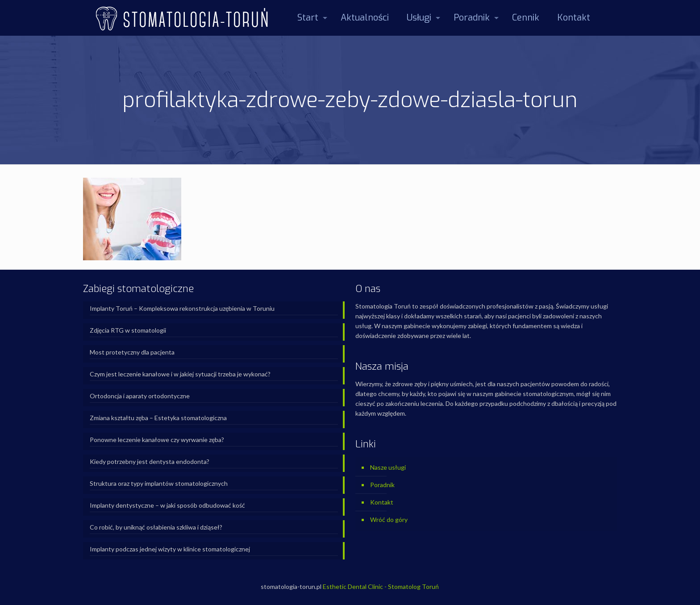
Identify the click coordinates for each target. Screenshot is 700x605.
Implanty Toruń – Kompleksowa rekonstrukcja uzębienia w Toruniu (182, 308)
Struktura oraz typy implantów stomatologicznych (159, 483)
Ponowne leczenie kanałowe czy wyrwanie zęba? (157, 440)
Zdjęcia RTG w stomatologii (128, 330)
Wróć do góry (389, 519)
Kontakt (382, 502)
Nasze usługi (388, 467)
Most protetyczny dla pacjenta (132, 352)
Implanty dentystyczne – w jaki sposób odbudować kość (167, 505)
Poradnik (382, 485)
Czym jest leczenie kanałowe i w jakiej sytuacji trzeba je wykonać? (180, 374)
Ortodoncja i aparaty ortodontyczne (140, 396)
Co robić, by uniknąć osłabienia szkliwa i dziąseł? (156, 527)
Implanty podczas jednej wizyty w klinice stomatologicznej (170, 549)
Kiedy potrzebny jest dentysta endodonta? (150, 461)
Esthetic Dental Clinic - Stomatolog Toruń (381, 586)
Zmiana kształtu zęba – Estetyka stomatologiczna (158, 418)
